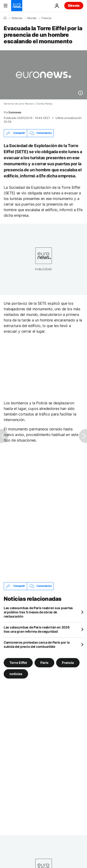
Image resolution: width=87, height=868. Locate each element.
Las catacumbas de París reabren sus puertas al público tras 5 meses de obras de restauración (38, 612)
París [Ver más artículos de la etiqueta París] (44, 662)
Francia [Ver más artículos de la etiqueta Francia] (68, 662)
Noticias (17, 18)
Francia (46, 18)
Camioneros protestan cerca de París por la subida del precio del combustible (37, 644)
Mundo (32, 18)
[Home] (5, 18)
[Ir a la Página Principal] (17, 6)
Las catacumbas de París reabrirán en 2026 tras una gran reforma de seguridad (37, 629)
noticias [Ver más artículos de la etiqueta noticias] (16, 674)
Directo (74, 5)
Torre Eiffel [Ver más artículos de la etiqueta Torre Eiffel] (18, 662)
